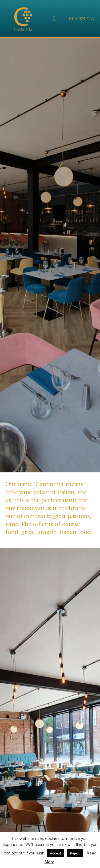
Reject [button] (75, 853)
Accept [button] (55, 853)
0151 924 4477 (82, 19)
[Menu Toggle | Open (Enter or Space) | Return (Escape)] (55, 19)
